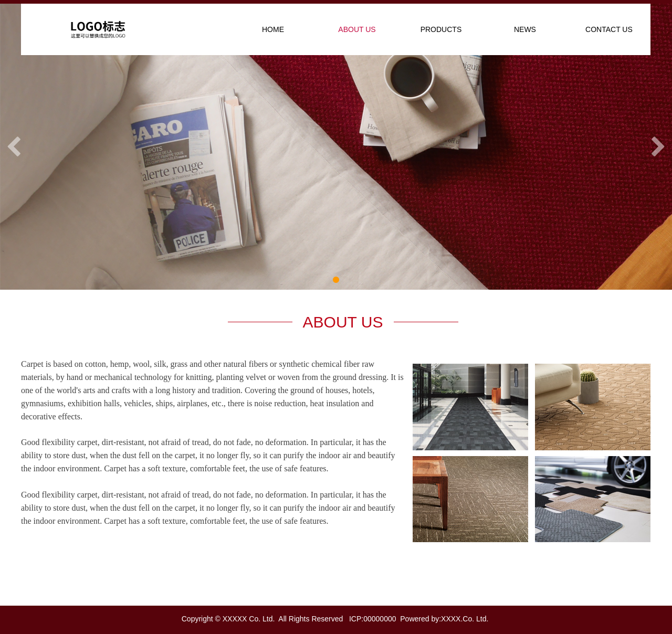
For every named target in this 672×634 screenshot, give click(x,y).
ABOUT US (357, 29)
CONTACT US (609, 29)
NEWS (525, 29)
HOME (273, 29)
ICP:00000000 (373, 619)
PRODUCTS (441, 29)
